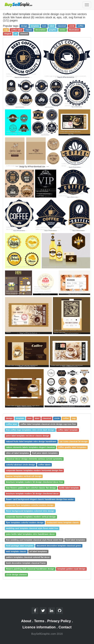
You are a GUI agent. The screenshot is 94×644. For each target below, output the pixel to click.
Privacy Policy (59, 621)
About (26, 621)
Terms (39, 621)
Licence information (39, 627)
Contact (65, 627)
